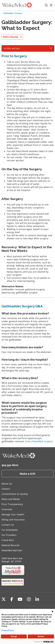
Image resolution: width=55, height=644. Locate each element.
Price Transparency (12, 504)
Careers (6, 489)
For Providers (9, 535)
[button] (52, 5)
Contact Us (8, 525)
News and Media (11, 499)
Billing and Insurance (13, 520)
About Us (7, 484)
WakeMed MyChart (12, 550)
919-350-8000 (10, 465)
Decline (41, 636)
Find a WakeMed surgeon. (39, 441)
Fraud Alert (8, 540)
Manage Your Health (13, 514)
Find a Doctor (12, 37)
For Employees (10, 530)
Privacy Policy (8, 630)
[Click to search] (46, 5)
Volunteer (7, 509)
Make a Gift (28, 474)
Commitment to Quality (15, 494)
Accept (14, 636)
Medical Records (11, 545)
